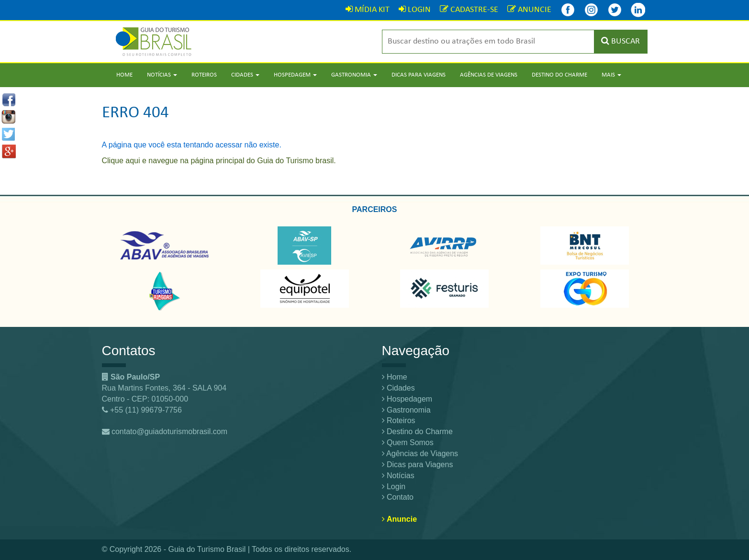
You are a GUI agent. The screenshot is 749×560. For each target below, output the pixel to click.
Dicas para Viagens (419, 75)
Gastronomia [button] (354, 75)
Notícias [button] (162, 75)
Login (394, 487)
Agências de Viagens (489, 75)
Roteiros (204, 75)
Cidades (398, 388)
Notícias (398, 476)
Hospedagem (407, 399)
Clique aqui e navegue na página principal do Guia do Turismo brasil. (219, 161)
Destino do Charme (559, 75)
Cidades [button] (245, 75)
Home (124, 75)
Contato (398, 497)
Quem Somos (408, 442)
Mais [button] (611, 75)
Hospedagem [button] (295, 75)
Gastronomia (406, 410)
